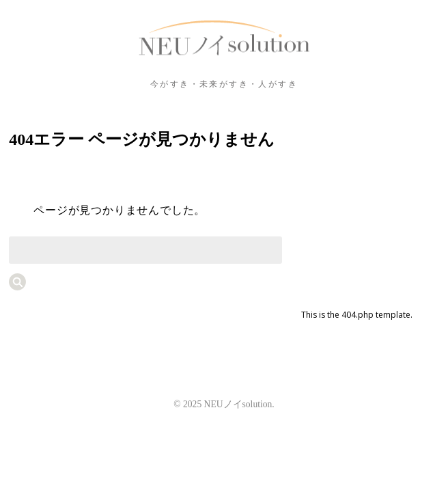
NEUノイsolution (224, 39)
